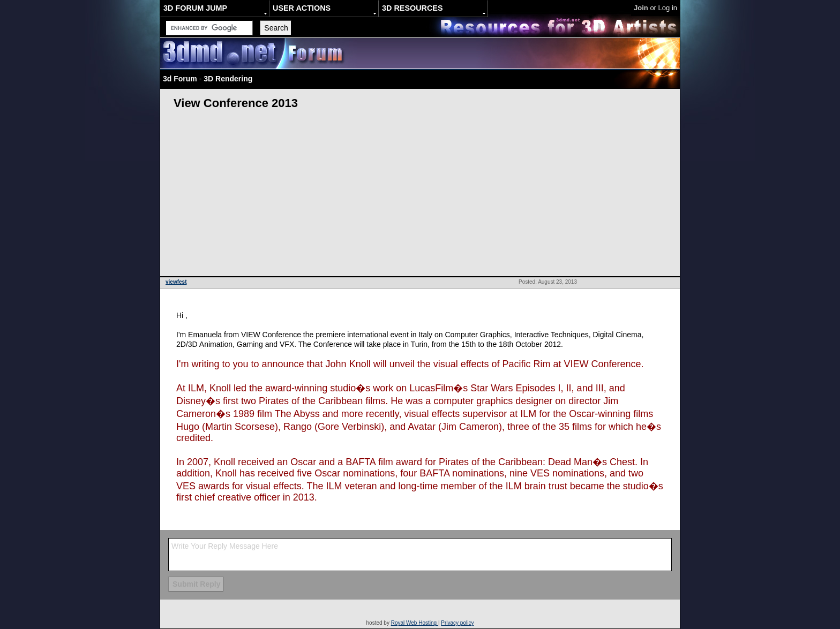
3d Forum (180, 79)
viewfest (176, 282)
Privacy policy (457, 623)
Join (641, 8)
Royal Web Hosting (415, 623)
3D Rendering (228, 79)
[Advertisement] (420, 196)
